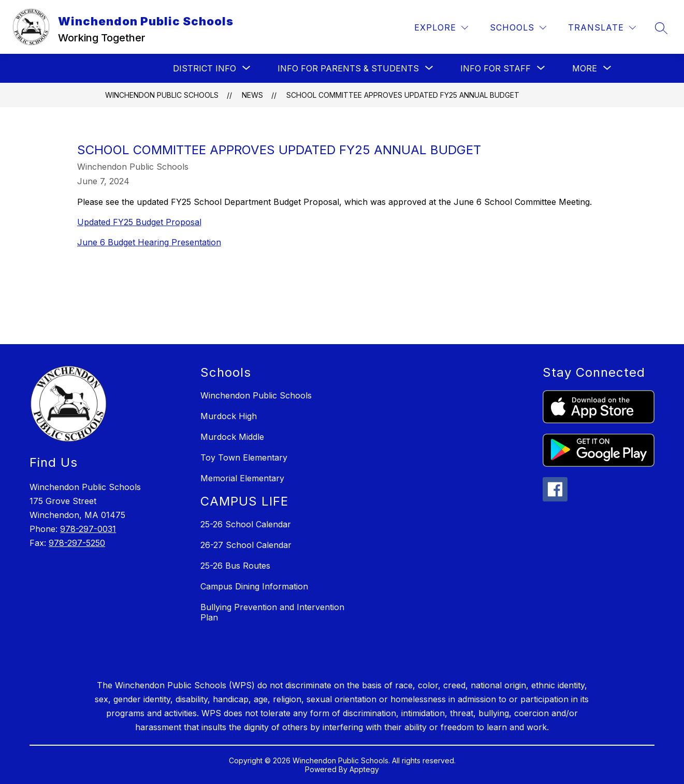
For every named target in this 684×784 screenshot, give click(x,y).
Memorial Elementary (242, 478)
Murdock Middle (232, 437)
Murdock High (229, 416)
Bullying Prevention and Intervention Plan (272, 612)
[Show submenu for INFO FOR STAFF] (496, 68)
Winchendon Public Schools (162, 95)
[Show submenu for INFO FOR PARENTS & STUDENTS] (348, 68)
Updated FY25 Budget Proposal (139, 222)
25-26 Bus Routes (235, 566)
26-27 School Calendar (246, 545)
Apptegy (364, 769)
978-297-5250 (77, 543)
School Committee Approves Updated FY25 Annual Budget (403, 95)
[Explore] (441, 28)
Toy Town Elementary (244, 457)
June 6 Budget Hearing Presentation (149, 242)
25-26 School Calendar (246, 524)
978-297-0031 (88, 529)
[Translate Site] (602, 28)
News (252, 95)
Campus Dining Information (254, 586)
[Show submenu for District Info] (205, 68)
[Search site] (661, 28)
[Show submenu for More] (585, 68)
